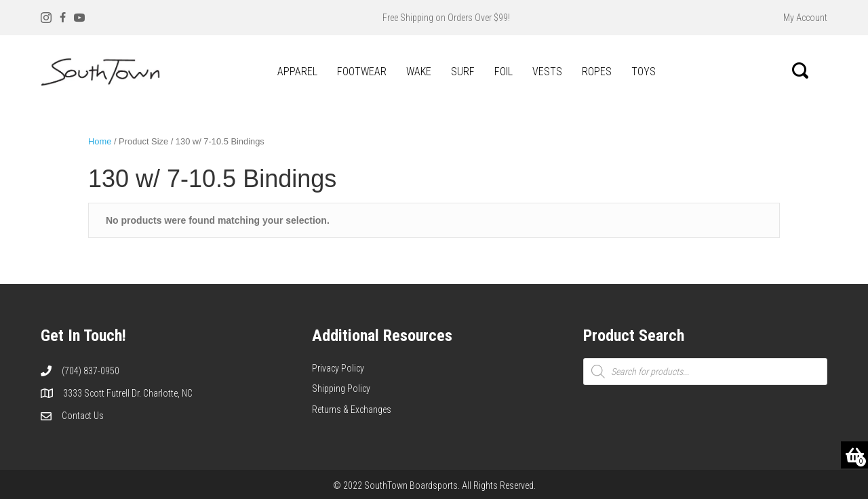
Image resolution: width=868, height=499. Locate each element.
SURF (463, 72)
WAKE (419, 72)
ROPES (597, 72)
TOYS (644, 72)
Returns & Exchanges (352, 410)
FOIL (504, 72)
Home (100, 141)
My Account (805, 18)
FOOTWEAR (362, 72)
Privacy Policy (338, 368)
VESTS (547, 72)
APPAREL (297, 72)
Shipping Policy (341, 388)
